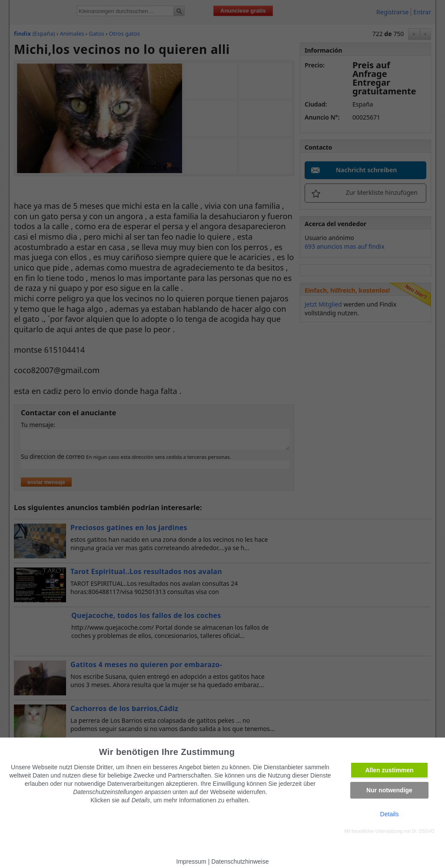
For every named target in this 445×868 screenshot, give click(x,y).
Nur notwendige (389, 790)
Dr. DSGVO (423, 831)
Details (390, 814)
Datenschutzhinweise (240, 861)
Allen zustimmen (389, 770)
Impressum (191, 861)
